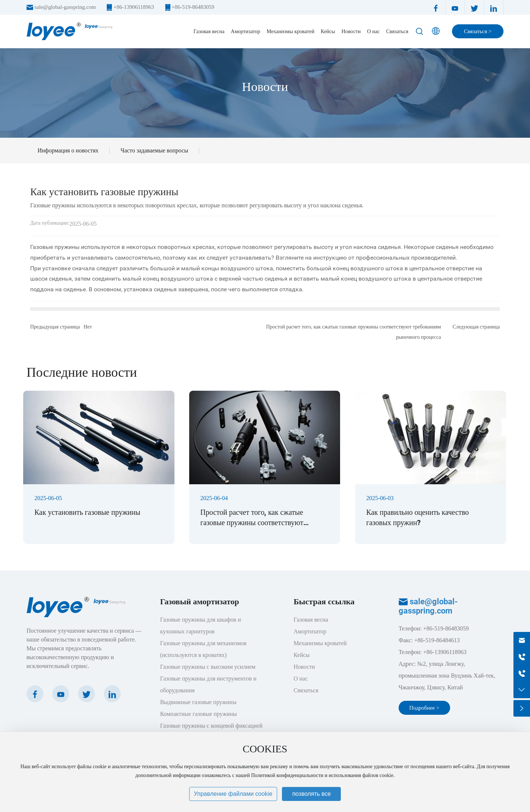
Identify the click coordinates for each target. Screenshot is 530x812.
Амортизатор (310, 631)
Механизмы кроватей (320, 643)
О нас (301, 679)
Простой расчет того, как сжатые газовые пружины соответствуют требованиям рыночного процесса (253, 523)
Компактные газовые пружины (199, 714)
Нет (88, 327)
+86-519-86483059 (193, 7)
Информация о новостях (68, 150)
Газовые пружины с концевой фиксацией (211, 726)
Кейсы (302, 655)
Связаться (306, 690)
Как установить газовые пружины (87, 512)
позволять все (312, 794)
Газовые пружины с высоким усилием (208, 667)
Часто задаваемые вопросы (155, 150)
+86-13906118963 (134, 7)
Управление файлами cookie (233, 794)
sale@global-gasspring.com (65, 7)
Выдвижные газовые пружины (198, 702)
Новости (265, 87)
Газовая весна (311, 620)
